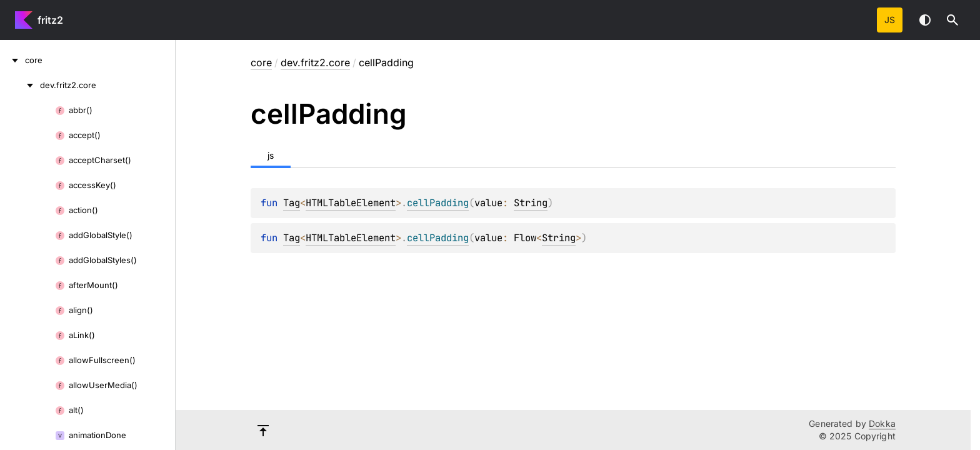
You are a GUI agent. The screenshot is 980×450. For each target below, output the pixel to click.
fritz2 (50, 20)
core (261, 62)
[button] (952, 20)
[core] (12, 60)
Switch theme (925, 20)
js (890, 20)
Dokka (882, 423)
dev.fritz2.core (315, 62)
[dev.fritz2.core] (20, 85)
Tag (292, 203)
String (531, 203)
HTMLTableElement (351, 203)
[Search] (952, 20)
